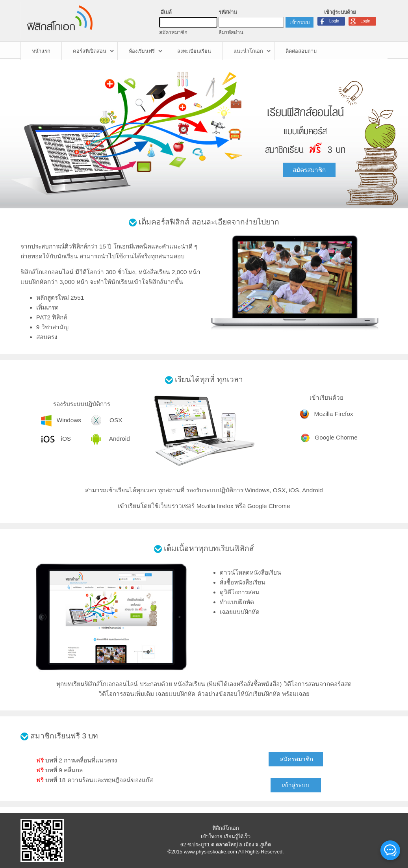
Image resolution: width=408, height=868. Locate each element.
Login (365, 21)
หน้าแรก (41, 51)
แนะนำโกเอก (248, 51)
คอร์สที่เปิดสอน (90, 51)
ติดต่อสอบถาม (301, 51)
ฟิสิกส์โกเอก (226, 828)
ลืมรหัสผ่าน (231, 32)
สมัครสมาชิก (173, 32)
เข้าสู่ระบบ (296, 785)
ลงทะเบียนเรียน (194, 51)
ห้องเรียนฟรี (142, 51)
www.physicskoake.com (210, 852)
